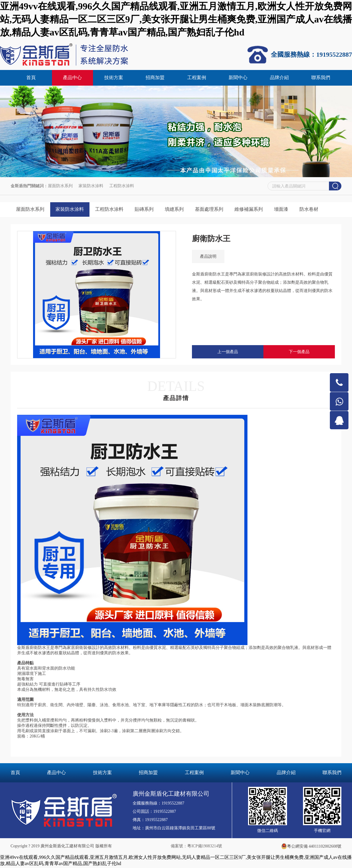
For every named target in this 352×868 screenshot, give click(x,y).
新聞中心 (238, 78)
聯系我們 (321, 78)
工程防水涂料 (122, 186)
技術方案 (114, 78)
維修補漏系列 (255, 210)
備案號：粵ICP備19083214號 (196, 847)
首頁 (31, 78)
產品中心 (72, 78)
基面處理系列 (214, 210)
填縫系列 (178, 210)
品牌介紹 (279, 78)
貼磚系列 (147, 210)
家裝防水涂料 (91, 186)
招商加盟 (155, 78)
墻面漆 (288, 210)
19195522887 (173, 804)
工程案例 (197, 78)
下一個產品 (299, 353)
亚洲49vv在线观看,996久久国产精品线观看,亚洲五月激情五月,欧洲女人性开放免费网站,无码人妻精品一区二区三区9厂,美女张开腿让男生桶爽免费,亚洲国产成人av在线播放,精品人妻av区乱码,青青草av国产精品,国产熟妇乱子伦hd (176, 19)
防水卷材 (317, 210)
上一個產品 (228, 353)
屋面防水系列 (60, 186)
